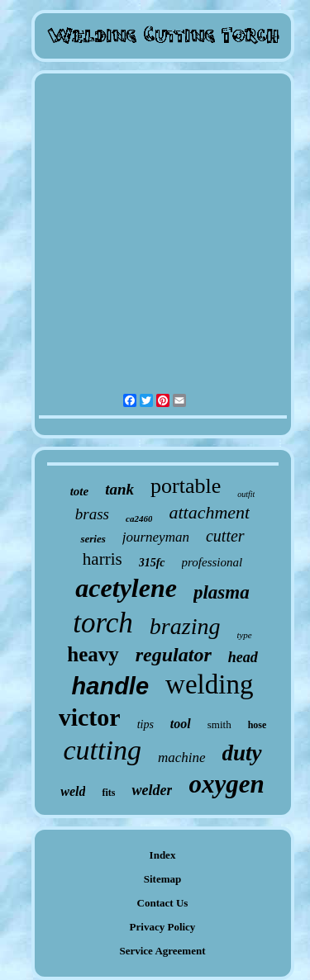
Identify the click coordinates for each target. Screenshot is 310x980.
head (243, 657)
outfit (246, 494)
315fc (152, 563)
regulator (174, 655)
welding (209, 684)
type (244, 635)
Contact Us (163, 903)
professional (212, 562)
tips (145, 724)
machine (182, 757)
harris (103, 559)
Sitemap (163, 879)
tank (119, 489)
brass (92, 514)
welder (152, 790)
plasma (222, 592)
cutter (225, 536)
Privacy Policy (163, 927)
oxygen (226, 784)
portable (186, 486)
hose (258, 725)
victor (90, 717)
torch (103, 623)
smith (219, 724)
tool (181, 724)
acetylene (126, 588)
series (93, 539)
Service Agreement (162, 951)
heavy (93, 654)
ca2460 (139, 518)
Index (163, 855)
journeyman (156, 537)
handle (110, 686)
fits (108, 793)
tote (80, 491)
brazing (185, 626)
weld (73, 791)
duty (242, 753)
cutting (102, 750)
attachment (209, 512)
